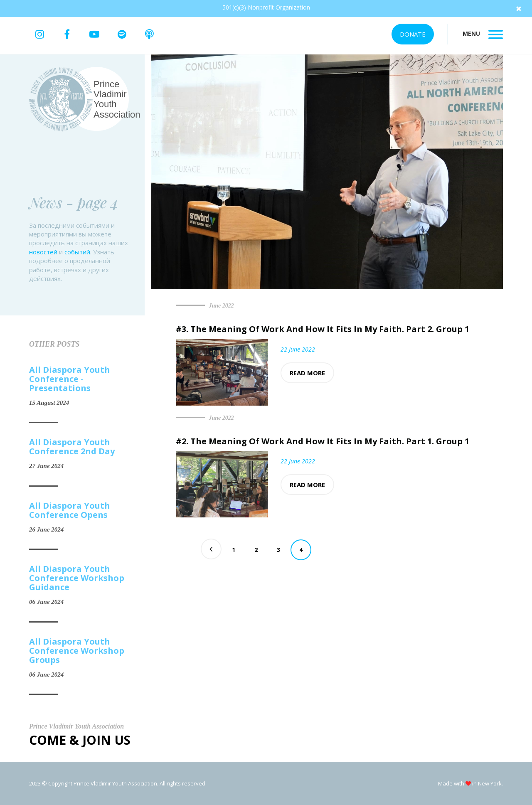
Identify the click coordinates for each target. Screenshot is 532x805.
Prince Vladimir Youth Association (117, 99)
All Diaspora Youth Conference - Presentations (70, 379)
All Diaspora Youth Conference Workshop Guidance (77, 578)
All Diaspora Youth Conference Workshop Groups (77, 651)
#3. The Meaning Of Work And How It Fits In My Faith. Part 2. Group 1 (323, 329)
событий (77, 252)
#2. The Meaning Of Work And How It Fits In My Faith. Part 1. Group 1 (323, 441)
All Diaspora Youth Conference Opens (70, 510)
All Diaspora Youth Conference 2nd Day (72, 447)
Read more (307, 373)
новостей (43, 252)
